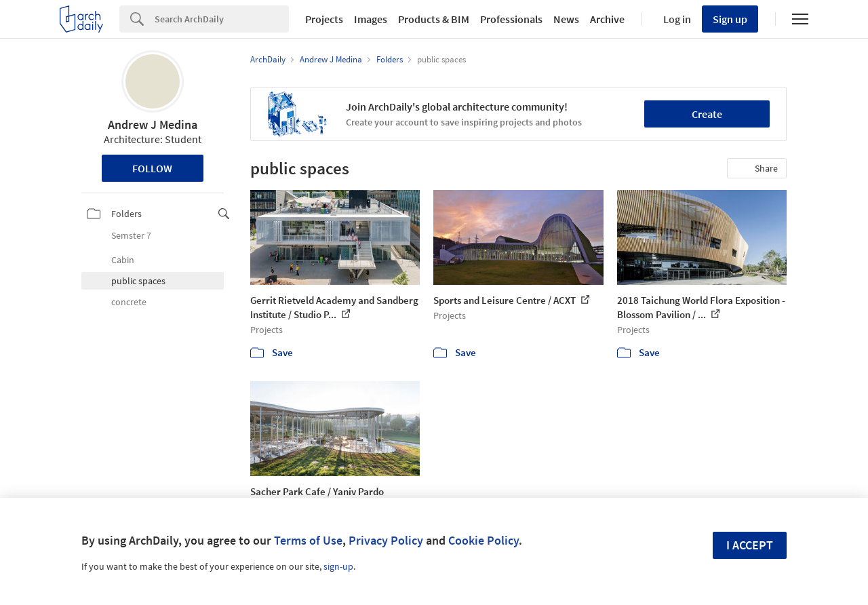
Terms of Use (308, 540)
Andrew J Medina (153, 124)
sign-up (338, 566)
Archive (607, 19)
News (566, 19)
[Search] (222, 19)
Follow (152, 168)
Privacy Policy (386, 540)
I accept (750, 545)
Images (371, 19)
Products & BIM (434, 19)
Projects (324, 19)
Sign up (730, 19)
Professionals (511, 19)
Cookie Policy (484, 540)
